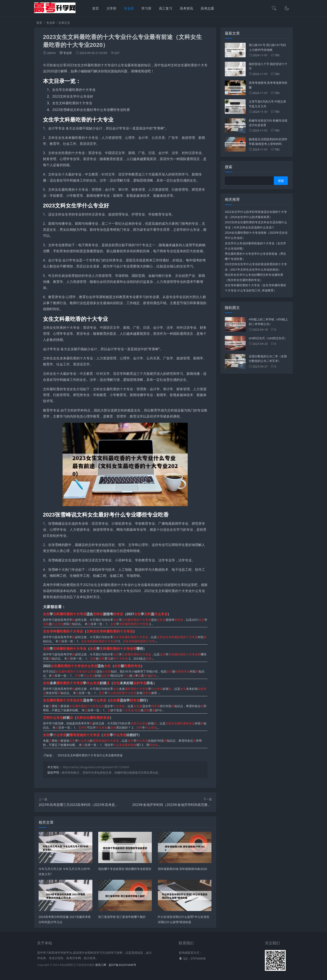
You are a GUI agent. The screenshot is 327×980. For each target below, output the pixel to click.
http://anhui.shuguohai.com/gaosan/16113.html (96, 767)
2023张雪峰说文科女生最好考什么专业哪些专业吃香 (91, 110)
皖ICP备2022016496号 (123, 965)
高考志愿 (207, 8)
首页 (96, 8)
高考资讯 (186, 8)
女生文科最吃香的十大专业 (72, 103)
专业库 (129, 8)
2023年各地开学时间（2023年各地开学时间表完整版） (173, 805)
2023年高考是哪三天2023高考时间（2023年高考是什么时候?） (86, 805)
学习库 (146, 8)
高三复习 (166, 8)
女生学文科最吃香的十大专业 (74, 90)
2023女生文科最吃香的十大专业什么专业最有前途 (90, 755)
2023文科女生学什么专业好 (73, 96)
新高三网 (101, 965)
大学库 (111, 8)
